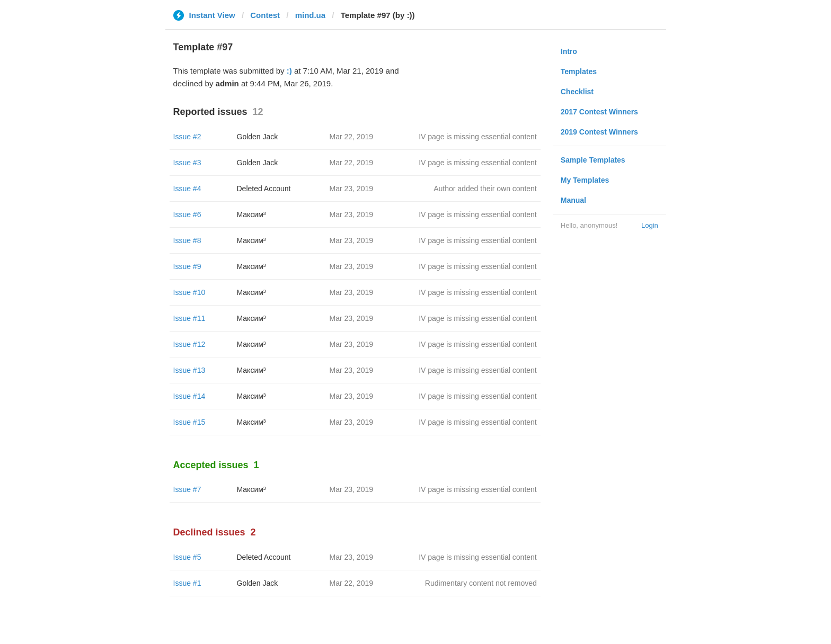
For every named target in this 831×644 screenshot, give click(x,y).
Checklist (577, 92)
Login (650, 225)
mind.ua (311, 15)
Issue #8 (187, 240)
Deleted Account (264, 189)
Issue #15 (189, 422)
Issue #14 (189, 396)
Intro (569, 51)
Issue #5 (187, 557)
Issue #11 (189, 318)
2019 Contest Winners (599, 132)
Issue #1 (187, 583)
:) (289, 71)
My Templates (585, 180)
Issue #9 (187, 266)
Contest (265, 15)
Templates (579, 71)
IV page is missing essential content (478, 137)
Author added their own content (485, 189)
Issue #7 (187, 489)
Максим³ (251, 214)
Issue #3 (187, 163)
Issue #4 (187, 189)
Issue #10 (189, 292)
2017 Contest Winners (599, 112)
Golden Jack (258, 137)
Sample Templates (593, 160)
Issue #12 (189, 344)
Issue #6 (187, 214)
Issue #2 (187, 137)
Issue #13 (189, 370)
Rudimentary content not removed (481, 583)
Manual (573, 200)
